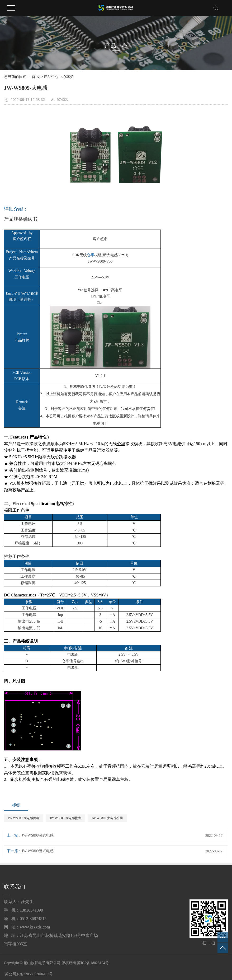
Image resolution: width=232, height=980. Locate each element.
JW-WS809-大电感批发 (65, 818)
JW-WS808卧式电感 (38, 835)
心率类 (68, 77)
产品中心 (51, 77)
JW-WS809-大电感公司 (107, 818)
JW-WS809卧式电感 (38, 851)
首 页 (36, 77)
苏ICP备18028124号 (93, 963)
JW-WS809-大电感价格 (24, 818)
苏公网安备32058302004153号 (29, 974)
